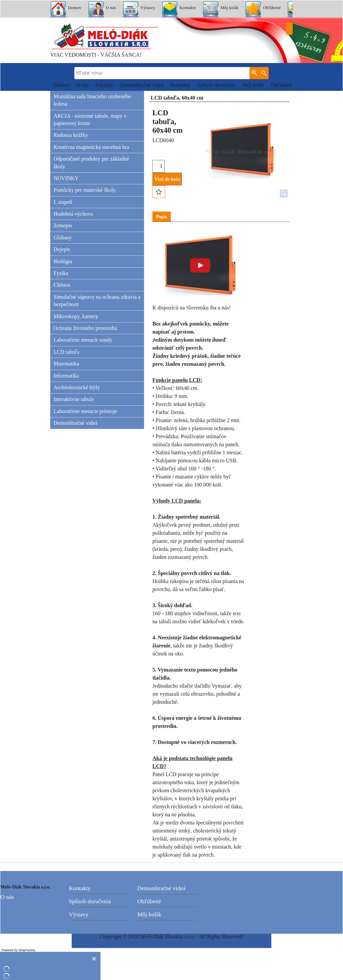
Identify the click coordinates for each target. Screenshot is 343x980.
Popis (162, 217)
